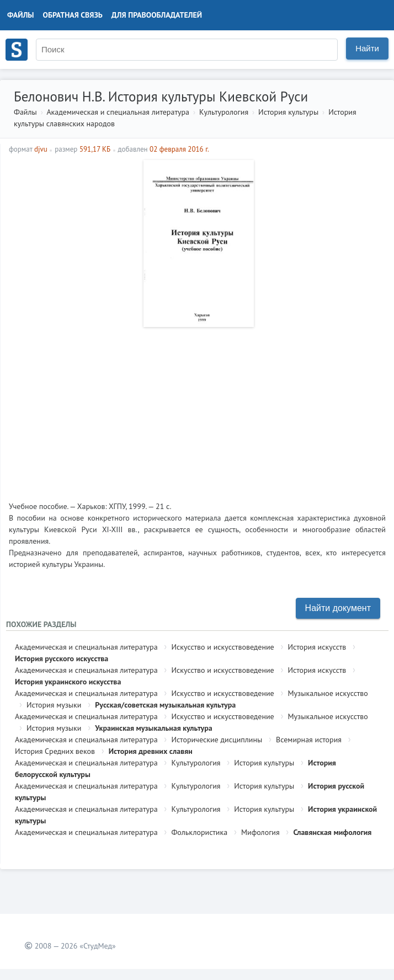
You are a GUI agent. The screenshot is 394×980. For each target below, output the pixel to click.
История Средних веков (55, 751)
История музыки (54, 705)
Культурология (224, 112)
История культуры (288, 112)
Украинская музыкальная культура (153, 728)
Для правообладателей (157, 15)
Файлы (21, 15)
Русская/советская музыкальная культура (165, 705)
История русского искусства (62, 658)
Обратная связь (73, 15)
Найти (367, 48)
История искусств (317, 647)
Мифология (260, 832)
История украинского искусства (68, 682)
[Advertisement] (197, 410)
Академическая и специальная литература (118, 112)
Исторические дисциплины (217, 740)
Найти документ (338, 608)
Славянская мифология (332, 832)
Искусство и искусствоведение (222, 647)
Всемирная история (309, 740)
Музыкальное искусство (328, 693)
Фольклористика (199, 832)
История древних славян (151, 751)
